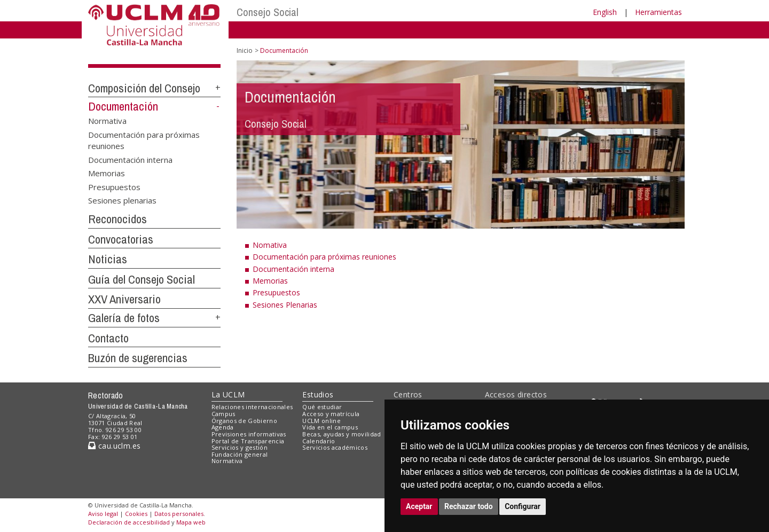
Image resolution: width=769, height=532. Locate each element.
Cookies (136, 514)
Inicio (245, 50)
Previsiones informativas (249, 434)
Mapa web (191, 522)
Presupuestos (114, 186)
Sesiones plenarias (122, 200)
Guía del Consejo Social (142, 279)
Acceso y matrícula (331, 414)
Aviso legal (103, 514)
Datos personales (179, 514)
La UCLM (228, 394)
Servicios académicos (335, 447)
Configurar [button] (523, 506)
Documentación (123, 106)
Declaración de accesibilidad (129, 522)
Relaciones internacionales (252, 407)
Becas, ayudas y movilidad (342, 434)
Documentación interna (130, 159)
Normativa (107, 121)
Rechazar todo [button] (469, 506)
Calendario (319, 441)
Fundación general (240, 454)
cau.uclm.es (114, 446)
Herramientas (658, 12)
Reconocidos (117, 219)
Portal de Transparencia (248, 441)
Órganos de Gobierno (244, 421)
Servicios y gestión (240, 447)
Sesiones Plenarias (285, 305)
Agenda (223, 427)
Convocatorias (121, 239)
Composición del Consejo (144, 88)
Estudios (318, 394)
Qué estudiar (322, 407)
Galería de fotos (124, 318)
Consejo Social (268, 12)
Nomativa (270, 245)
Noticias (108, 259)
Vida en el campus (330, 427)
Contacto (108, 338)
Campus (223, 414)
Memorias (107, 173)
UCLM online (321, 421)
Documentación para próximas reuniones (144, 140)
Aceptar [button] (419, 506)
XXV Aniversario (124, 299)
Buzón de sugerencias (138, 358)
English (605, 12)
